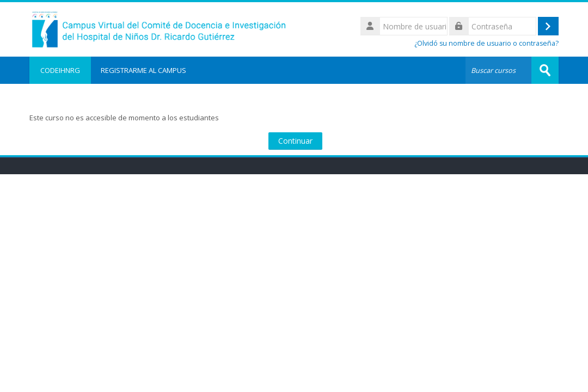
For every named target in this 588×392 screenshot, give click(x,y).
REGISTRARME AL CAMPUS (143, 70)
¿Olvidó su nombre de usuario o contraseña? (486, 43)
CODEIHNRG (60, 70)
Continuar (295, 141)
